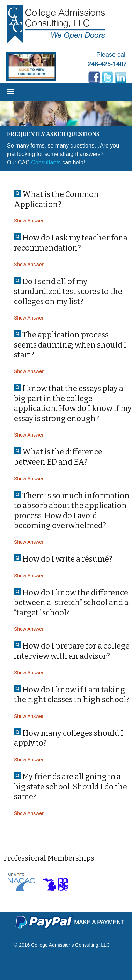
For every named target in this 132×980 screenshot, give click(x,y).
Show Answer (29, 221)
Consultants (46, 162)
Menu (10, 93)
